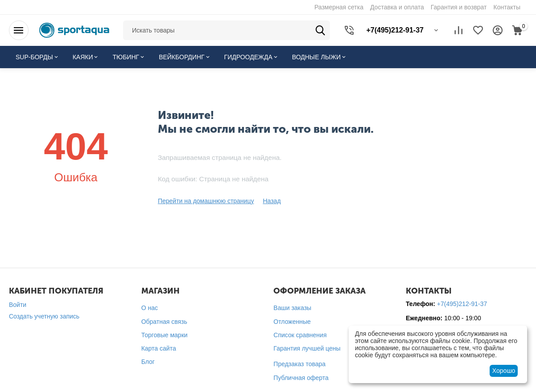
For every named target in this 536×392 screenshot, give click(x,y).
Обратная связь (164, 322)
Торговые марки (165, 335)
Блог (148, 362)
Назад (272, 201)
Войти (18, 305)
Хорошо (504, 371)
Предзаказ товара (299, 364)
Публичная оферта (301, 378)
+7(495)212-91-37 (462, 304)
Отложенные (292, 322)
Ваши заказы (292, 308)
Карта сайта (159, 348)
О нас (150, 308)
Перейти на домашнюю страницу (206, 201)
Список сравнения (300, 335)
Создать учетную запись (44, 316)
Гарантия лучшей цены (307, 348)
